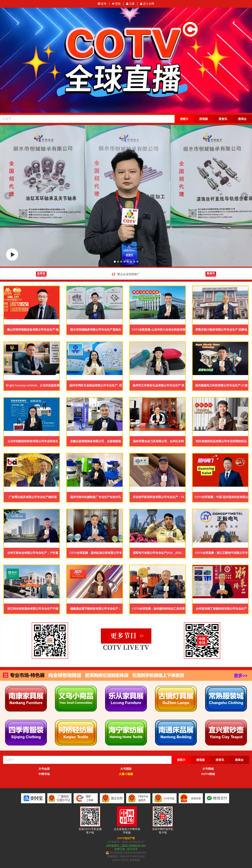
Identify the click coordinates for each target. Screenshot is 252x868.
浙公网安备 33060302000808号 (126, 853)
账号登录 (132, 849)
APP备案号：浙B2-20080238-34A (126, 845)
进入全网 (147, 4)
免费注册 (120, 849)
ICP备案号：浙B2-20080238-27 (126, 842)
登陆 (116, 4)
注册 (130, 4)
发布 (102, 4)
